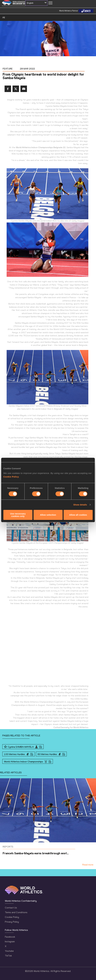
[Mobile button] (50, 3)
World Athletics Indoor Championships (23, 762)
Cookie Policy (11, 477)
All (4, 17)
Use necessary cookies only (18, 515)
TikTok (8, 956)
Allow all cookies (78, 515)
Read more (88, 865)
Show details (80, 505)
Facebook (10, 937)
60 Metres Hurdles (47, 754)
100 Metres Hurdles (14, 754)
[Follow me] (5, 747)
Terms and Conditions (16, 912)
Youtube (9, 951)
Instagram (10, 941)
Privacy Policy (12, 922)
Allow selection (48, 515)
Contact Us (11, 908)
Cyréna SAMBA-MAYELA (21, 747)
